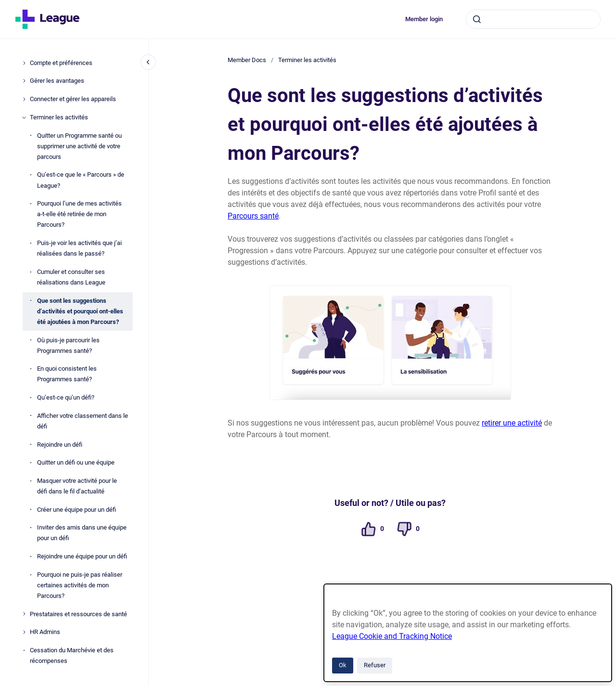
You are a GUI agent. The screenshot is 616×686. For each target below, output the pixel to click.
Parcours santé (253, 216)
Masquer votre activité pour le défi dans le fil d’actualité (77, 486)
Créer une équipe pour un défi (77, 510)
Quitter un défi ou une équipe (76, 462)
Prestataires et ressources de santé (78, 614)
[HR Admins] (24, 632)
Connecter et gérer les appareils (73, 99)
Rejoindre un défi (60, 445)
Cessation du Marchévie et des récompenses (72, 655)
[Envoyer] (477, 19)
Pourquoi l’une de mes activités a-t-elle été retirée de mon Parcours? (79, 214)
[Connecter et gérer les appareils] (24, 99)
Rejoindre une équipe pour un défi (82, 556)
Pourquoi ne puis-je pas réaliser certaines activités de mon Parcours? (80, 585)
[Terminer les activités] (24, 117)
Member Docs (247, 60)
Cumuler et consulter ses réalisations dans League (71, 277)
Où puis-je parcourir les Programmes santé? (68, 345)
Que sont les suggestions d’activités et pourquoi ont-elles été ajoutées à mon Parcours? (80, 311)
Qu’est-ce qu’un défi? (66, 397)
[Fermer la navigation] (148, 62)
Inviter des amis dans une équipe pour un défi (82, 533)
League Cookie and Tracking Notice (392, 636)
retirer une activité (512, 423)
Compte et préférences (61, 63)
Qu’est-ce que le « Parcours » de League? (81, 180)
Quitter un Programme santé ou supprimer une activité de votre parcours (79, 146)
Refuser (375, 665)
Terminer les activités (59, 117)
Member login (424, 19)
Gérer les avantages (57, 81)
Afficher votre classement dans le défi (83, 421)
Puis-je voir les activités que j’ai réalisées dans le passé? (79, 248)
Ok (343, 665)
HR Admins (45, 632)
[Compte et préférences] (24, 63)
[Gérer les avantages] (24, 81)
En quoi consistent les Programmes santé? (67, 374)
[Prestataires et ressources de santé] (24, 614)
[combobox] (533, 19)
